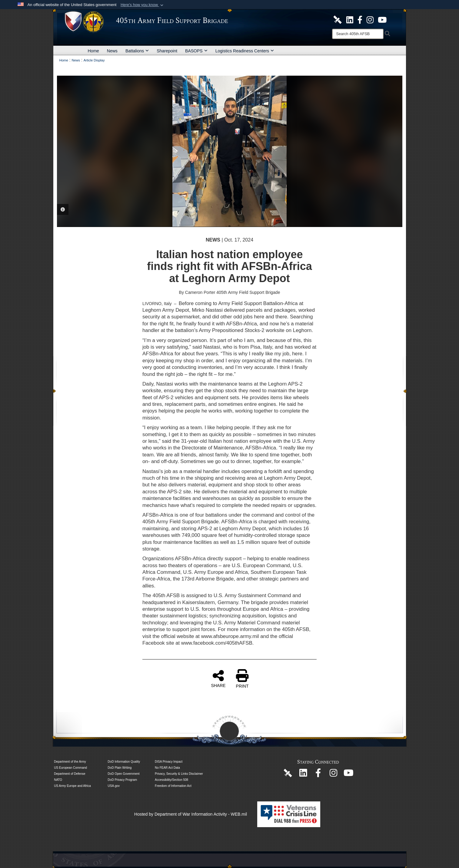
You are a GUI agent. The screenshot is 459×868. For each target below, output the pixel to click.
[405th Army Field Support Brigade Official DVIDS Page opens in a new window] (288, 773)
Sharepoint (167, 51)
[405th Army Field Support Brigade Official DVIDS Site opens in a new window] (338, 19)
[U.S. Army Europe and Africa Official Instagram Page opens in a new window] (370, 19)
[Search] (358, 34)
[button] (143, 5)
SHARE (218, 679)
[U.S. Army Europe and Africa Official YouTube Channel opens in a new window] (382, 19)
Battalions (137, 51)
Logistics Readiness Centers (245, 51)
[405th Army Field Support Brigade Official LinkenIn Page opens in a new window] (303, 774)
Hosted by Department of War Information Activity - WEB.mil (191, 814)
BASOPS (196, 51)
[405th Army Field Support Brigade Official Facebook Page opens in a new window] (360, 19)
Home (93, 51)
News (112, 51)
